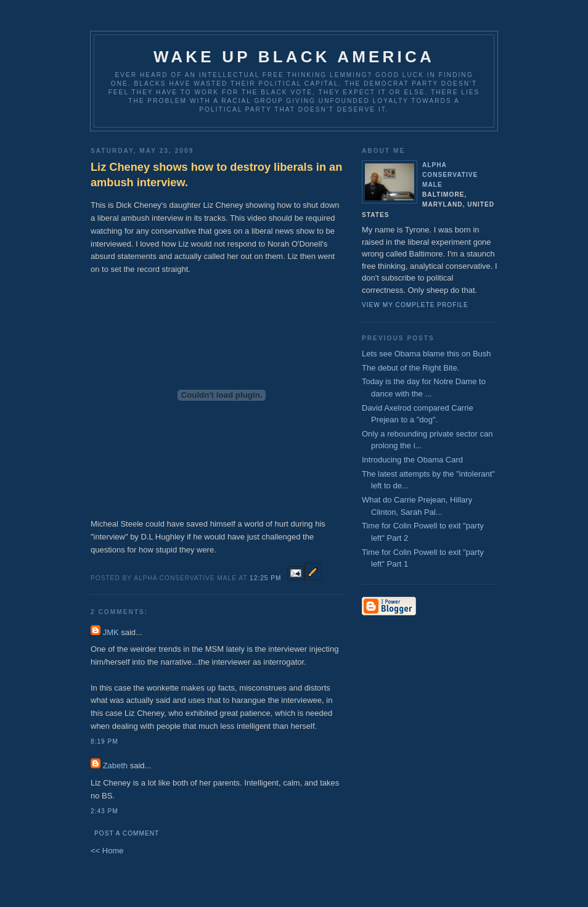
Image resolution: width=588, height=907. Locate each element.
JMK (111, 632)
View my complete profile (415, 305)
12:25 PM (265, 578)
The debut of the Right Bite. (410, 368)
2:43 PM (104, 811)
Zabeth (115, 765)
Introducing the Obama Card (412, 460)
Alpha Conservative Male (450, 175)
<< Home (107, 851)
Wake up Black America (294, 57)
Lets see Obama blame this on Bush (427, 354)
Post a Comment (127, 833)
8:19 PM (104, 741)
